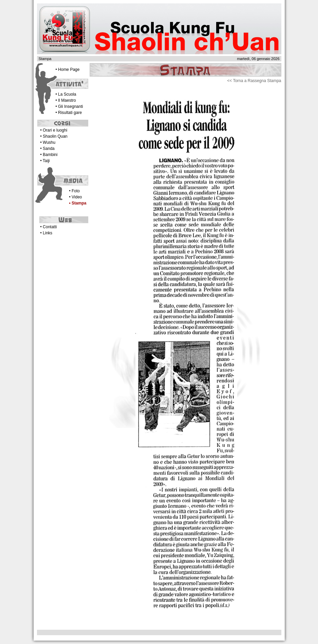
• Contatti (49, 227)
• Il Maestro (66, 100)
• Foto (75, 191)
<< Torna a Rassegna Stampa (254, 81)
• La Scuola (66, 94)
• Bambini (49, 155)
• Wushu (48, 142)
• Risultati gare (69, 113)
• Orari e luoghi (54, 130)
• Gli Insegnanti (69, 106)
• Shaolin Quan (54, 136)
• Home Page (68, 70)
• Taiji (45, 161)
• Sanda (48, 149)
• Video (76, 197)
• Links (46, 233)
